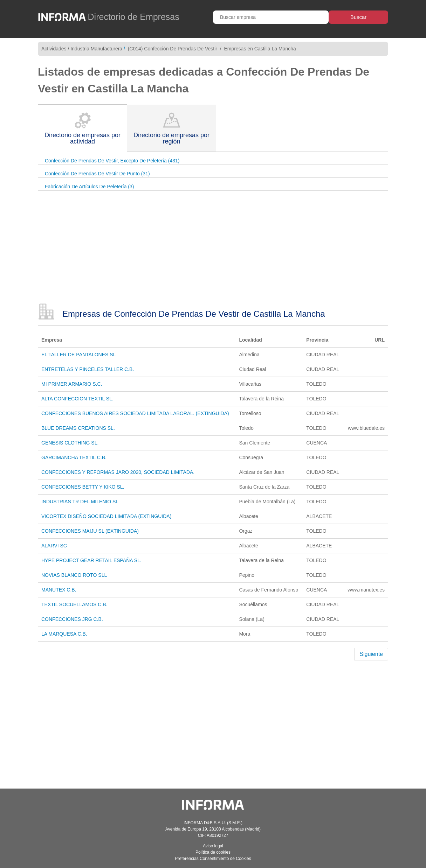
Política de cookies (213, 852)
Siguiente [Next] (371, 654)
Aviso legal (213, 846)
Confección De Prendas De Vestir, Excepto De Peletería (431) (112, 161)
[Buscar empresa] (271, 17)
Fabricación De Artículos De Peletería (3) (89, 187)
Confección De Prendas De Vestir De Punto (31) (97, 174)
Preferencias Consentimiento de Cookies (213, 859)
